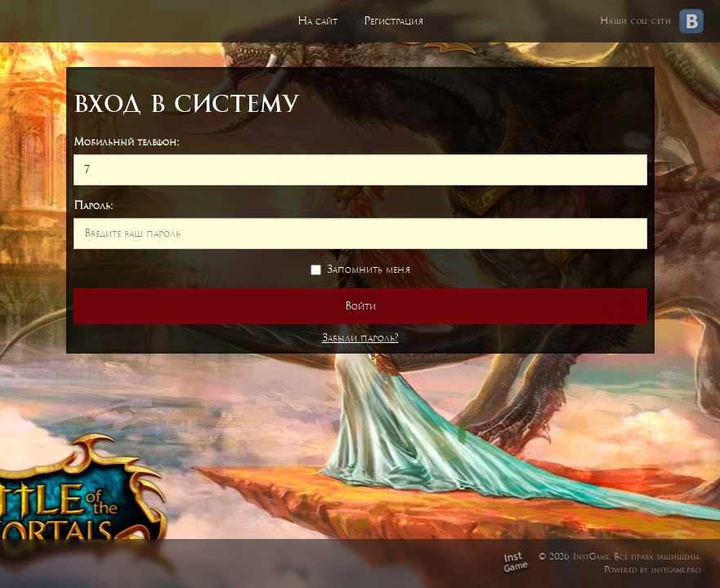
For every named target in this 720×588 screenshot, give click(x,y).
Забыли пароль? (360, 338)
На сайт (318, 21)
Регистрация (394, 21)
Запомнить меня (360, 269)
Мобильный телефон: (126, 142)
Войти (360, 306)
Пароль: (93, 205)
